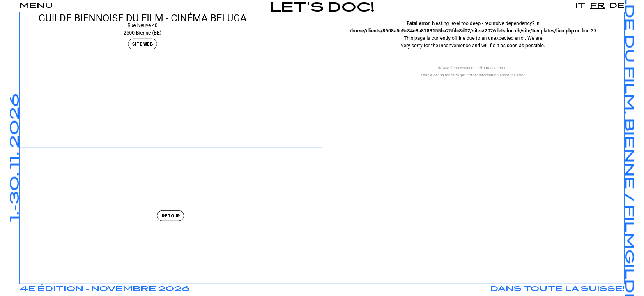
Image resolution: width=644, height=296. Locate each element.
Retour (171, 216)
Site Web (143, 44)
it (580, 6)
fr (597, 6)
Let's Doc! (322, 8)
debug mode (444, 75)
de (617, 6)
